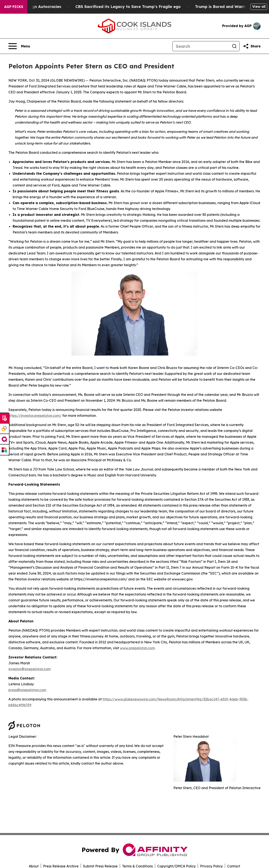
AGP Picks (14, 7)
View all (259, 7)
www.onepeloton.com (137, 648)
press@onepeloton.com (27, 690)
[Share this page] (252, 46)
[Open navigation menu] (19, 46)
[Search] (201, 46)
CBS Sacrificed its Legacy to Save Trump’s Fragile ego (134, 7)
